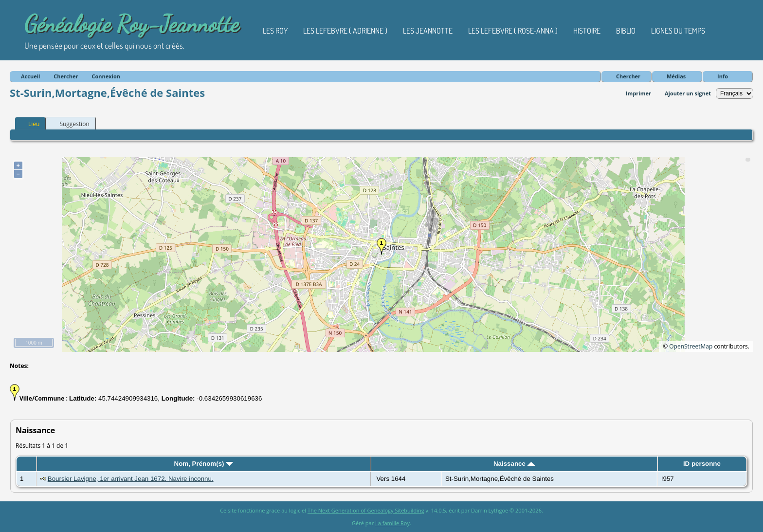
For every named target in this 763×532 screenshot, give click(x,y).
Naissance (514, 464)
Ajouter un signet (688, 93)
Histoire (587, 31)
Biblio (626, 31)
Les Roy (275, 31)
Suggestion (70, 124)
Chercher (628, 76)
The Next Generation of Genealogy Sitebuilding (366, 510)
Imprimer (638, 93)
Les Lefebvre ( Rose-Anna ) (513, 31)
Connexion (106, 76)
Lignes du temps (678, 31)
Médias (676, 76)
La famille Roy (392, 523)
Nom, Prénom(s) (204, 464)
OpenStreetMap (691, 346)
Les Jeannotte (428, 31)
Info (723, 76)
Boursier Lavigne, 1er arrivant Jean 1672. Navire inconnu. (131, 479)
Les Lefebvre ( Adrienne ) (345, 31)
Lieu (29, 124)
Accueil (30, 76)
